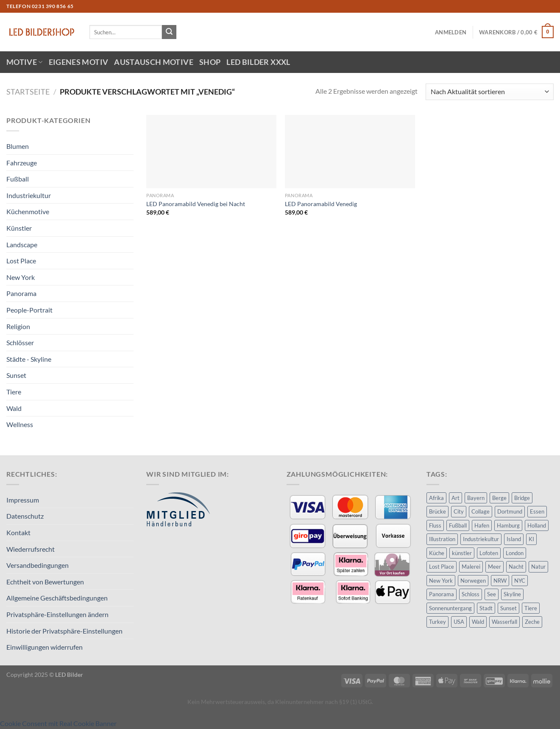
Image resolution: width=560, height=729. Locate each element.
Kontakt (18, 532)
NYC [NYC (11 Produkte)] (520, 581)
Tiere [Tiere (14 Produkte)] (531, 608)
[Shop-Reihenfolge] (490, 92)
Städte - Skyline (29, 359)
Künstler (19, 228)
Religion (18, 326)
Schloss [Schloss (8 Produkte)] (471, 594)
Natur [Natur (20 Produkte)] (538, 567)
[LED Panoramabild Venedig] (350, 152)
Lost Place (21, 261)
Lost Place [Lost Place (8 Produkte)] (442, 567)
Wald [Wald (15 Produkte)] (478, 622)
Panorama (21, 293)
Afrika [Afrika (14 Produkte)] (436, 498)
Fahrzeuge (22, 163)
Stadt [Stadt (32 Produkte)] (486, 608)
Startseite (28, 92)
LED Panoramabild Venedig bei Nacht (196, 204)
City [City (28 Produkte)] (459, 511)
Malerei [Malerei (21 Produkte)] (471, 567)
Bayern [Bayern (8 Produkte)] (476, 498)
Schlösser (20, 342)
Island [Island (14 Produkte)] (514, 539)
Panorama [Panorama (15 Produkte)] (442, 594)
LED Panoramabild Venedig (321, 204)
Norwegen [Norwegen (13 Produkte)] (473, 581)
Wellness (20, 424)
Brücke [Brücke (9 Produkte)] (437, 511)
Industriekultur (29, 195)
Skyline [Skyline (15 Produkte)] (512, 594)
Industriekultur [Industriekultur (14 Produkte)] (481, 539)
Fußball (18, 179)
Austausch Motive (154, 62)
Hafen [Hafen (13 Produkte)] (482, 525)
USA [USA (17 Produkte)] (459, 622)
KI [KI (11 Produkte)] (531, 539)
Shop (210, 62)
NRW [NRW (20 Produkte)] (500, 581)
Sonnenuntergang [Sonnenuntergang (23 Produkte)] (450, 608)
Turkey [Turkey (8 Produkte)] (437, 622)
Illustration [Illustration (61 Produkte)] (442, 539)
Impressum (23, 500)
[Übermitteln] (169, 32)
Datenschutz (25, 516)
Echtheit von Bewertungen (45, 582)
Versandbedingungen (38, 565)
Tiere (14, 392)
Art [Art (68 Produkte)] (456, 498)
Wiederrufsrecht (31, 549)
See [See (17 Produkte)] (492, 594)
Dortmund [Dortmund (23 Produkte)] (510, 511)
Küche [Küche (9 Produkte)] (437, 553)
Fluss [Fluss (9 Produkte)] (435, 525)
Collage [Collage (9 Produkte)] (481, 511)
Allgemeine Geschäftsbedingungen (57, 598)
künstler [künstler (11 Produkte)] (462, 553)
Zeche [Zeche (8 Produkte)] (532, 622)
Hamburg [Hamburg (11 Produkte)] (508, 525)
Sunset (16, 375)
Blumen (18, 146)
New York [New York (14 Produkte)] (441, 581)
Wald (14, 408)
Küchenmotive (28, 211)
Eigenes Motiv (79, 62)
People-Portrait (29, 310)
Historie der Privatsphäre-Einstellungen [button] (64, 631)
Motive (25, 62)
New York (21, 277)
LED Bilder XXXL (258, 62)
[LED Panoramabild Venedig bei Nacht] (211, 152)
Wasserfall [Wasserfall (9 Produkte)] (504, 622)
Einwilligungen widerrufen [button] (45, 647)
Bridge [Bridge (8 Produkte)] (522, 498)
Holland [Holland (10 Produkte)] (537, 525)
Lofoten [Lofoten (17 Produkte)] (489, 553)
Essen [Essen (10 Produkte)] (537, 511)
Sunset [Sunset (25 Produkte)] (508, 608)
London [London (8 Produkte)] (515, 553)
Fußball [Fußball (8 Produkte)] (458, 525)
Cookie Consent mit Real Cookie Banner (58, 723)
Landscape (22, 244)
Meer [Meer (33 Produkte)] (495, 567)
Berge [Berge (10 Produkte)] (499, 498)
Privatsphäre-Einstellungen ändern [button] (57, 614)
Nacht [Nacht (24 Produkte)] (516, 567)
